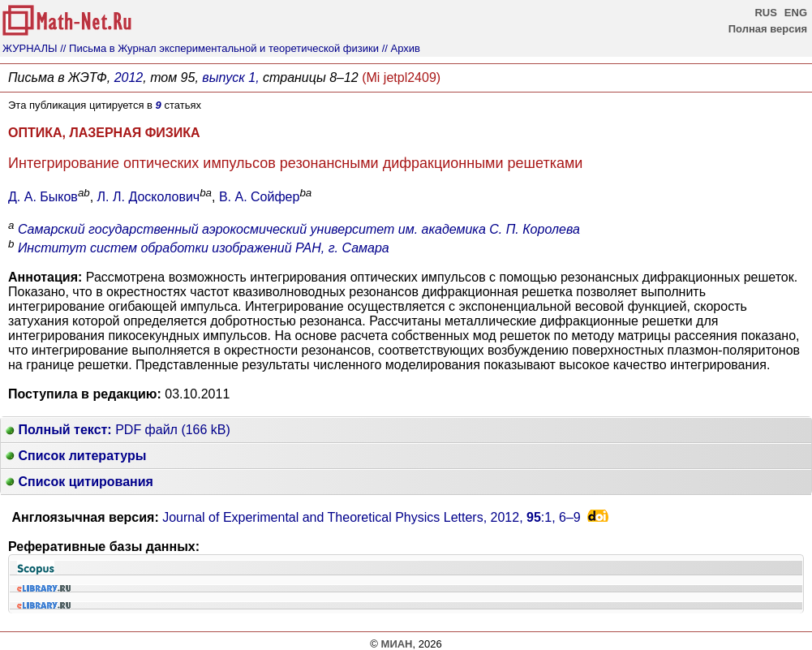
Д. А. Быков (43, 197)
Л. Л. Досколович (149, 197)
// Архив (401, 48)
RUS (765, 13)
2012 (129, 77)
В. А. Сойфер (259, 197)
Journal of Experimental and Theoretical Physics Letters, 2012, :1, (372, 517)
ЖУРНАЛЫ (30, 48)
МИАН (397, 644)
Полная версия (768, 29)
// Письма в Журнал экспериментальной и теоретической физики (219, 48)
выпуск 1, (230, 77)
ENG (796, 13)
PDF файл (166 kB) (118, 430)
